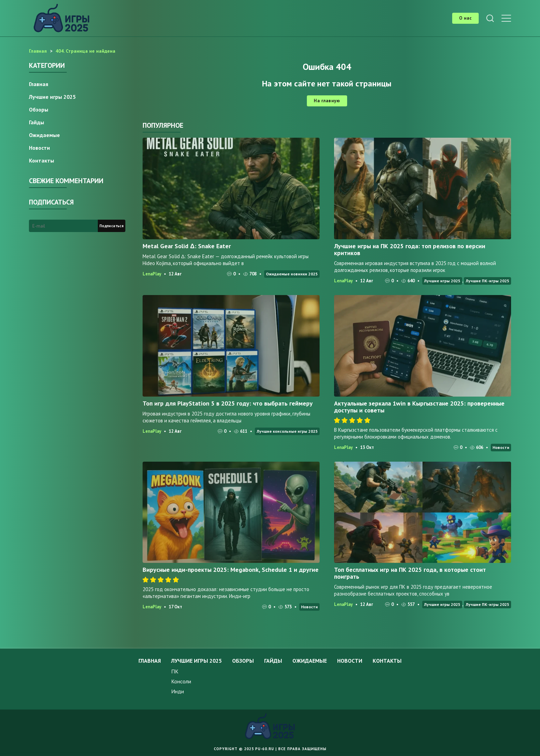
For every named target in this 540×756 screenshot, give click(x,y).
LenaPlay (152, 274)
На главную (327, 101)
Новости (501, 447)
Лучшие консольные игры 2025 (287, 431)
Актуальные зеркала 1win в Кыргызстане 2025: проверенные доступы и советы (419, 407)
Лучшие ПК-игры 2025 (487, 281)
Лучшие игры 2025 (442, 281)
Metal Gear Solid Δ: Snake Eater (187, 246)
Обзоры (39, 109)
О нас (465, 18)
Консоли (181, 681)
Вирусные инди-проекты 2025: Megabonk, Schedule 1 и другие (231, 570)
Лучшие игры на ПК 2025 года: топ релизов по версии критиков (410, 249)
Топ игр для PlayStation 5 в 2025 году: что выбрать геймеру (228, 403)
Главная (39, 84)
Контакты (41, 160)
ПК (175, 671)
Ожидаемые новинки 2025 (292, 274)
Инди (178, 691)
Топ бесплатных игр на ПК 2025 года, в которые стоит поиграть (410, 573)
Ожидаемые (44, 135)
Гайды (37, 122)
